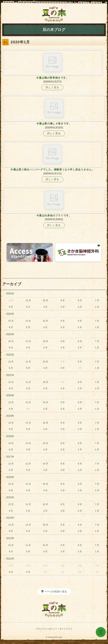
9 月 (63, 300)
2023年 (10, 334)
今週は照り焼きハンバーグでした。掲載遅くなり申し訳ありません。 (52, 170)
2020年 (10, 395)
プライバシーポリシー (46, 629)
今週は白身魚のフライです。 (54, 215)
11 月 (28, 300)
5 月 (28, 307)
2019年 (10, 416)
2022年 (10, 355)
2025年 (10, 294)
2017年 (10, 457)
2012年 (10, 559)
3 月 (63, 307)
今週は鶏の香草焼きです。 (52, 78)
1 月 (97, 307)
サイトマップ (66, 629)
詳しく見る (52, 87)
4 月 (45, 307)
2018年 (10, 436)
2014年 (10, 518)
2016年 (10, 477)
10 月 (45, 300)
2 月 (80, 307)
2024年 (10, 314)
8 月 (80, 300)
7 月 (97, 300)
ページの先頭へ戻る (56, 591)
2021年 (10, 375)
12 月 (11, 321)
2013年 (10, 538)
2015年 (10, 497)
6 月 (11, 307)
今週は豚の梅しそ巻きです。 (54, 124)
